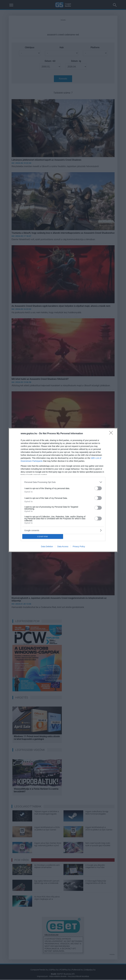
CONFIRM (43, 537)
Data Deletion (47, 546)
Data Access (63, 546)
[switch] (98, 488)
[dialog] (63, 490)
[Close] (112, 434)
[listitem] (63, 482)
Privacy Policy (79, 546)
